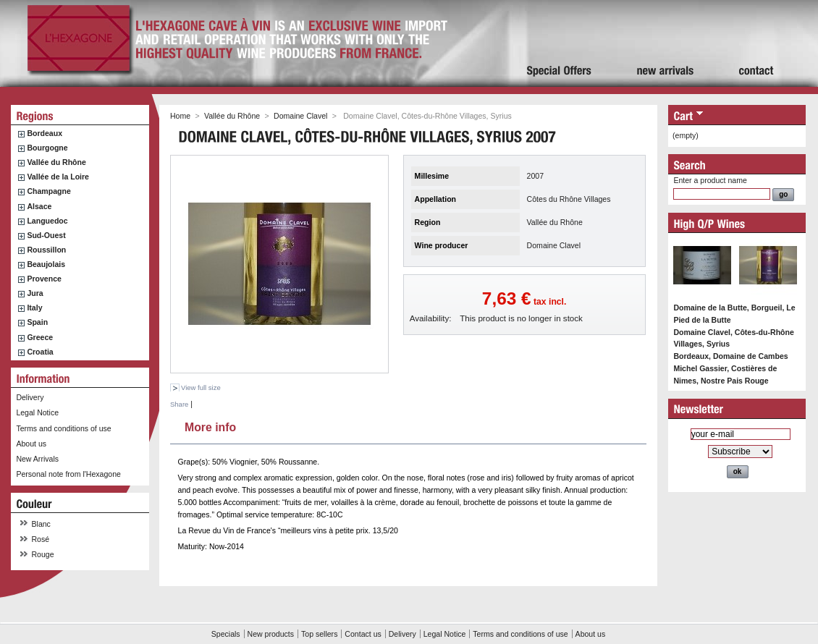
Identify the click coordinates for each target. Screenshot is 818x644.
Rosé (41, 539)
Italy (34, 308)
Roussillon (46, 250)
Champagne (49, 191)
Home (180, 116)
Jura (35, 293)
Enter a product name (710, 180)
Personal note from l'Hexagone (68, 474)
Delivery (30, 397)
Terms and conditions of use (63, 428)
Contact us (363, 634)
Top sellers (319, 634)
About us (31, 444)
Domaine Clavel (300, 116)
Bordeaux (45, 133)
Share (179, 404)
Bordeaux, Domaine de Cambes (730, 356)
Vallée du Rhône (56, 162)
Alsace (39, 206)
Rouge (43, 554)
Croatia (40, 352)
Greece (40, 337)
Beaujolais (46, 264)
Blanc (41, 524)
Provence (44, 279)
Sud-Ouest (46, 235)
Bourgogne (47, 148)
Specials (226, 634)
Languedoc (47, 221)
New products (271, 634)
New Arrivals (37, 459)
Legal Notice (37, 412)
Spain (37, 322)
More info (210, 425)
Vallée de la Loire (58, 177)
